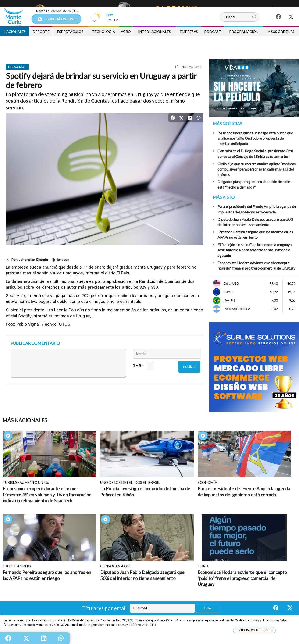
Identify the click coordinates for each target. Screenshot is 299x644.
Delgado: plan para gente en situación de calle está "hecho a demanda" (254, 184)
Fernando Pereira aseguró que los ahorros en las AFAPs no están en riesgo (255, 235)
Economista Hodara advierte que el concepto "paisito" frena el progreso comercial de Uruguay (256, 265)
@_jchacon (60, 260)
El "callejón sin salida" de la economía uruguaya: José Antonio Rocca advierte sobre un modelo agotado (255, 250)
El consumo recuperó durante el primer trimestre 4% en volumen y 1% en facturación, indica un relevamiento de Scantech (47, 495)
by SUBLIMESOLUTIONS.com (254, 630)
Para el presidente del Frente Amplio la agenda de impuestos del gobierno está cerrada (257, 209)
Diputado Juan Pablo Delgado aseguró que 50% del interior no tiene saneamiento (255, 222)
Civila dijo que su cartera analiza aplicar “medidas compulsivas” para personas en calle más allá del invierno (257, 169)
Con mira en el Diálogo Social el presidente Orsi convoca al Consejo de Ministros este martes (255, 153)
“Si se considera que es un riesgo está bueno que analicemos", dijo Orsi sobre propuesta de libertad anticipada (255, 138)
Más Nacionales (25, 420)
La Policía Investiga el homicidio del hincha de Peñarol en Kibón (145, 492)
